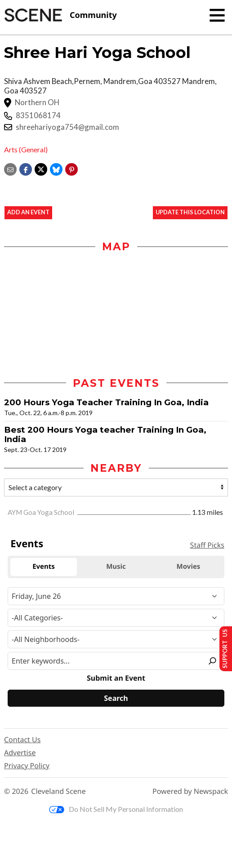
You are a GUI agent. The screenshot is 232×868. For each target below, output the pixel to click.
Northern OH (37, 102)
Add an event (28, 213)
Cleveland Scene (58, 791)
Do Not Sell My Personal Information (116, 809)
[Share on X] (41, 168)
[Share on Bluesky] (56, 168)
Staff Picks (207, 545)
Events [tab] (44, 567)
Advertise (20, 753)
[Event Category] (116, 618)
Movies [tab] (189, 567)
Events (27, 544)
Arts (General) (26, 149)
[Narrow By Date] (116, 596)
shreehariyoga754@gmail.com (67, 127)
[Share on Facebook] (26, 168)
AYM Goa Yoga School (42, 512)
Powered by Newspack (190, 791)
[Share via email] (10, 168)
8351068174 (38, 115)
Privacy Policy (27, 766)
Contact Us (22, 740)
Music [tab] (116, 567)
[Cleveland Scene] (60, 15)
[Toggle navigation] (217, 15)
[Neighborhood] (116, 639)
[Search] (116, 698)
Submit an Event (116, 678)
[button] (71, 168)
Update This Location (190, 213)
